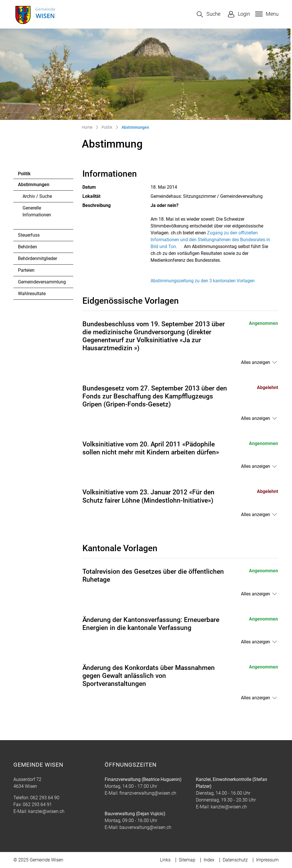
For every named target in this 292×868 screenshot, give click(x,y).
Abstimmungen (34, 186)
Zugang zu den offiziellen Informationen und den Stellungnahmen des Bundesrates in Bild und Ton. (210, 240)
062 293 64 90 (45, 798)
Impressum (267, 860)
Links (165, 860)
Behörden (28, 247)
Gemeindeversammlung (42, 282)
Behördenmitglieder (37, 258)
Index (209, 860)
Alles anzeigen (255, 362)
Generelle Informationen (37, 211)
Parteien (26, 270)
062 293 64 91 (37, 804)
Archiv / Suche (37, 196)
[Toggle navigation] (266, 14)
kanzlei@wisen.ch (46, 811)
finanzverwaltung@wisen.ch (148, 793)
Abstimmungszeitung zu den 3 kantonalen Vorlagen (203, 281)
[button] (209, 14)
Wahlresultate (32, 294)
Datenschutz (235, 860)
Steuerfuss (29, 235)
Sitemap (187, 860)
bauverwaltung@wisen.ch (145, 827)
